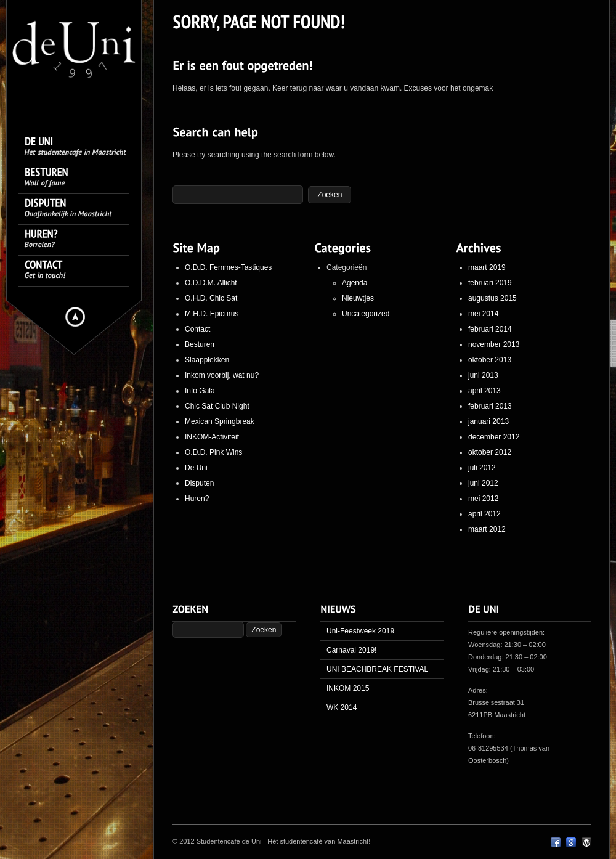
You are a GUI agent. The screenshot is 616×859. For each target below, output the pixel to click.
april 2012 (484, 514)
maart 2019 (487, 267)
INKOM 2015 (348, 688)
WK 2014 (342, 707)
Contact (197, 329)
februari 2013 (490, 406)
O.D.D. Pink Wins (213, 452)
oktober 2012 (490, 452)
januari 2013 (488, 421)
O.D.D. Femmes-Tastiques (228, 267)
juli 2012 (482, 468)
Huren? (197, 499)
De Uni (196, 468)
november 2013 (494, 344)
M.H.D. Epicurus (212, 314)
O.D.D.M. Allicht (211, 283)
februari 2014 (490, 329)
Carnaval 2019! (351, 650)
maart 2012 (487, 529)
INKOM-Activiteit (212, 437)
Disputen (199, 483)
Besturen (200, 344)
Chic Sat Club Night (217, 406)
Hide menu (75, 317)
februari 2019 (490, 283)
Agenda (355, 283)
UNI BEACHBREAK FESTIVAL (377, 669)
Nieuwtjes (358, 298)
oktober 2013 (490, 360)
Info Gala (200, 391)
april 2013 (484, 391)
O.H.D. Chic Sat (211, 298)
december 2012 (494, 437)
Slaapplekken (207, 360)
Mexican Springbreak (220, 421)
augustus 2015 (492, 298)
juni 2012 (483, 483)
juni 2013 (483, 375)
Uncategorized (366, 314)
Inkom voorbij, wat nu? (222, 375)
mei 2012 (483, 499)
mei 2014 (483, 314)
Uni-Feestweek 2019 (360, 631)
